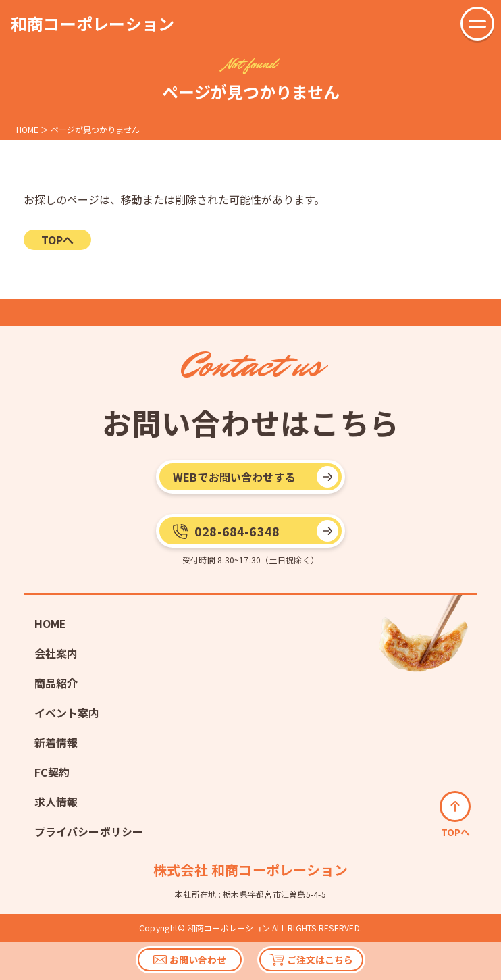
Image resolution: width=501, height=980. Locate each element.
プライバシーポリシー (89, 831)
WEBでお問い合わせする (234, 477)
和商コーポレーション (93, 23)
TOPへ (57, 240)
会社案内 (56, 653)
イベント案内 (67, 713)
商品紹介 (56, 683)
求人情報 (56, 802)
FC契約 (52, 772)
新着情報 (56, 742)
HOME (51, 623)
